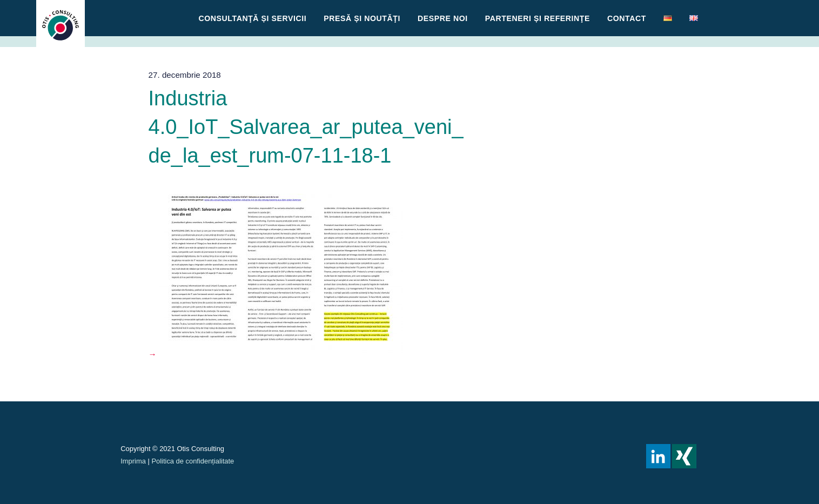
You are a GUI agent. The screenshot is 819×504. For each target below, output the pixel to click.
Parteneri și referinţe (538, 18)
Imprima (133, 461)
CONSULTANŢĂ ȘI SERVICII (253, 18)
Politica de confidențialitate (193, 461)
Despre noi (443, 18)
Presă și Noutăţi (362, 18)
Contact (627, 18)
